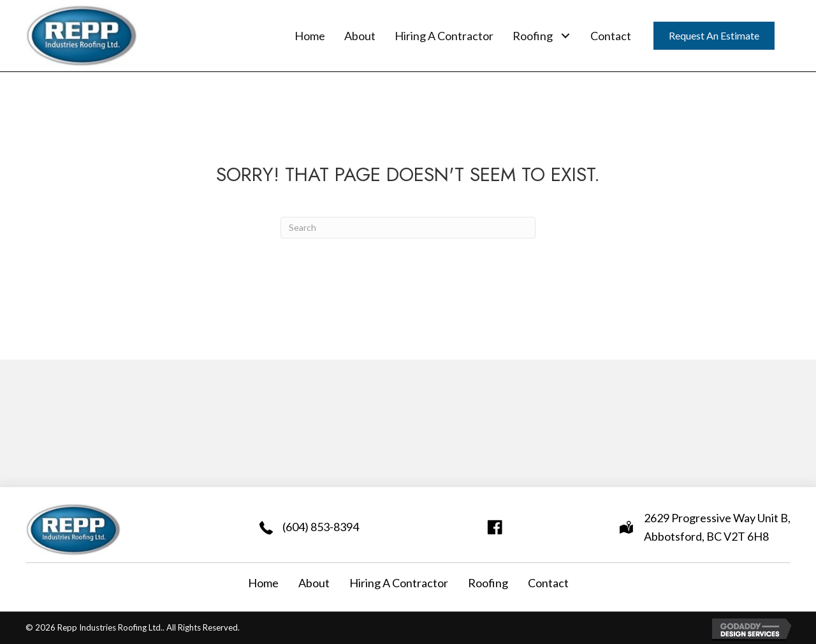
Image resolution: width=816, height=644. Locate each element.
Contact (548, 583)
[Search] (408, 228)
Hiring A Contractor (399, 583)
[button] (565, 35)
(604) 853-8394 (321, 527)
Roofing (488, 583)
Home (263, 583)
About (314, 583)
